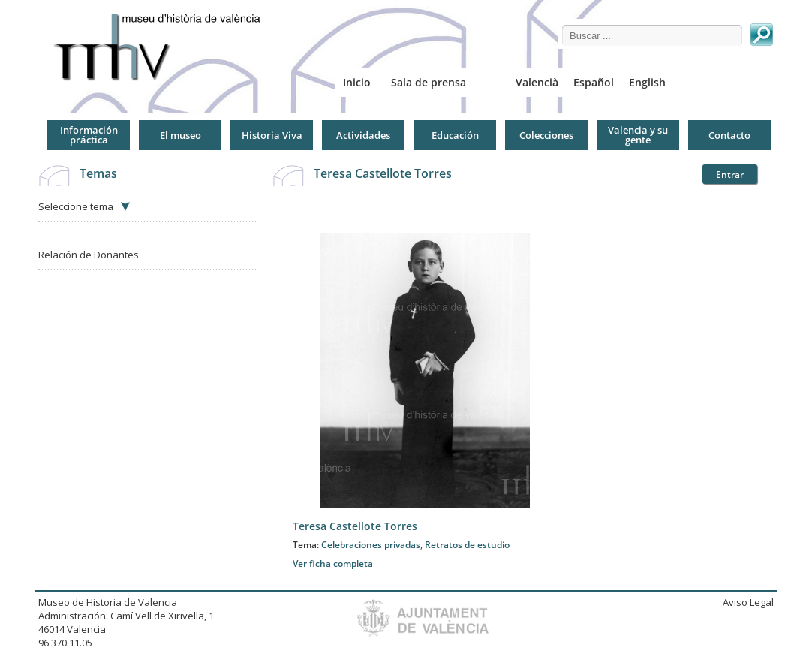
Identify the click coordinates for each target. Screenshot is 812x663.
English (647, 82)
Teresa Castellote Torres (383, 173)
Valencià (537, 82)
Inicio (357, 82)
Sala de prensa (429, 82)
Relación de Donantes (89, 255)
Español (594, 82)
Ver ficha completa (333, 564)
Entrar (730, 175)
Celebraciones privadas (371, 545)
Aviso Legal (748, 602)
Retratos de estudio (467, 545)
